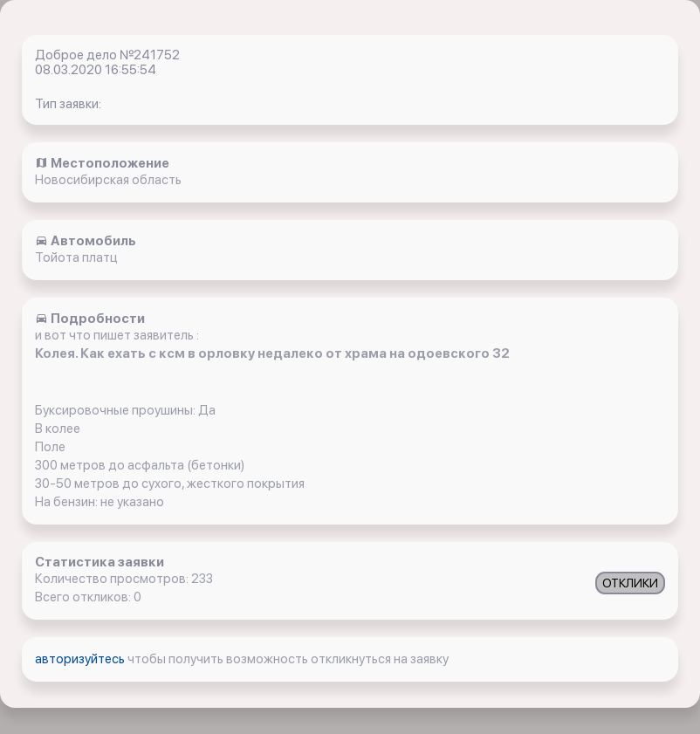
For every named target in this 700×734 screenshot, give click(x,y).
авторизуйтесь (81, 659)
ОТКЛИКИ (630, 583)
